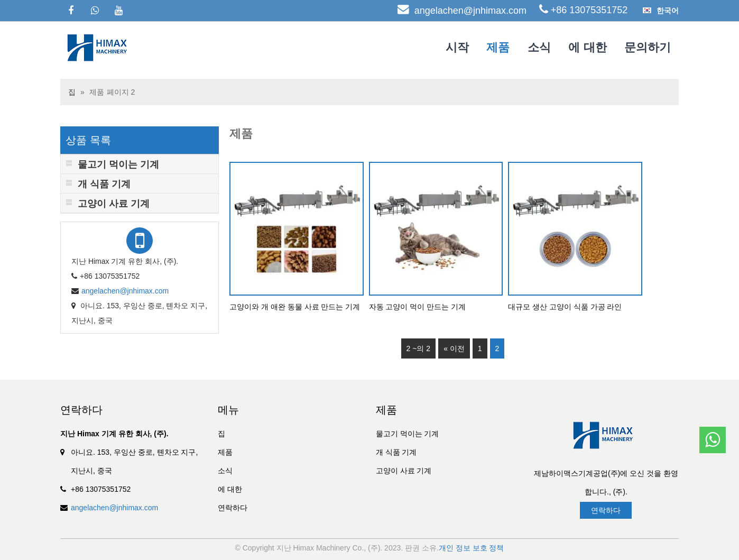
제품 (498, 47)
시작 (457, 47)
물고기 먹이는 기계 (408, 434)
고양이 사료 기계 (404, 471)
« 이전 (454, 348)
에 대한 (587, 47)
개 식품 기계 (396, 452)
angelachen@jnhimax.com (470, 11)
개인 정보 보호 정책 (472, 548)
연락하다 (233, 508)
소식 (539, 47)
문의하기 (648, 47)
